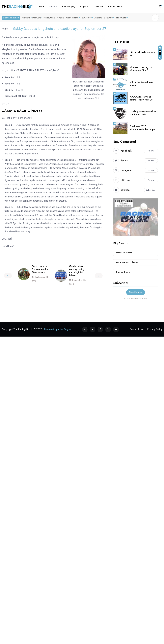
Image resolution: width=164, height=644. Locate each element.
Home (41, 7)
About (52, 7)
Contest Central (115, 7)
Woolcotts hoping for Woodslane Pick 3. (141, 69)
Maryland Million (124, 253)
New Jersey (85, 18)
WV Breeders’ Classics (127, 262)
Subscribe (151, 190)
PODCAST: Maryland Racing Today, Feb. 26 (141, 98)
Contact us (98, 7)
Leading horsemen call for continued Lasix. (143, 113)
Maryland (26, 18)
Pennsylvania (49, 18)
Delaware (36, 18)
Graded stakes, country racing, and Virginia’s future (77, 271)
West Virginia (72, 18)
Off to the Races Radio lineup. (141, 83)
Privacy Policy (155, 329)
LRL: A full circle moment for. (142, 54)
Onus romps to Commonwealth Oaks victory (40, 269)
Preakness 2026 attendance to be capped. (143, 128)
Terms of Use (137, 329)
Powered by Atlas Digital (58, 329)
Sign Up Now (136, 292)
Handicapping (69, 7)
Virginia (60, 18)
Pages (83, 7)
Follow (151, 151)
